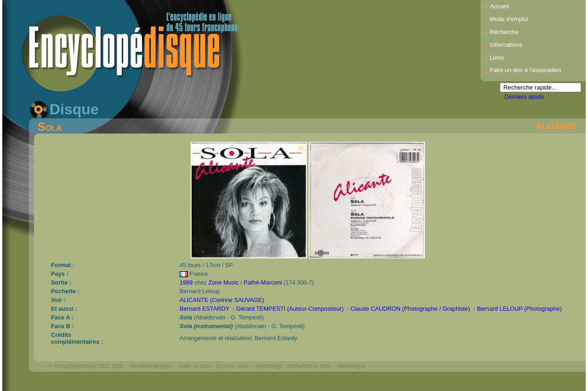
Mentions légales (151, 366)
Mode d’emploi (509, 19)
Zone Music (224, 282)
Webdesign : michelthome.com (293, 366)
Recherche (504, 32)
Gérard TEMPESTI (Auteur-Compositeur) (290, 309)
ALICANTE (556, 126)
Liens (497, 58)
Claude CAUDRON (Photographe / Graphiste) (410, 309)
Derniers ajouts (524, 97)
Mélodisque (351, 366)
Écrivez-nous (232, 366)
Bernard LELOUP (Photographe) (519, 309)
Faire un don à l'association (525, 70)
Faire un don (194, 366)
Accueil (499, 6)
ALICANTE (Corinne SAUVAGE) (222, 300)
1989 (186, 282)
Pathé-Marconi (263, 282)
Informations (506, 45)
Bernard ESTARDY (204, 309)
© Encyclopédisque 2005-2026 (86, 366)
